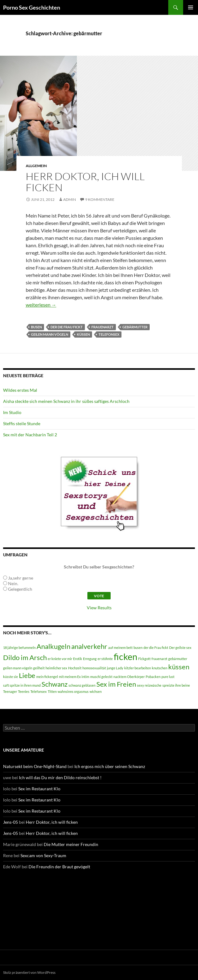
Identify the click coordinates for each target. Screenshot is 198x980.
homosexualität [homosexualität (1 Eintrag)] (94, 668)
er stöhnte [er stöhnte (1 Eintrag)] (105, 659)
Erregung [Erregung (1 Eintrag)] (90, 659)
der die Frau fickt (67, 327)
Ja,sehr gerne (21, 578)
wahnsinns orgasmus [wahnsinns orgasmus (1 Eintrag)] (73, 691)
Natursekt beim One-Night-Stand (35, 766)
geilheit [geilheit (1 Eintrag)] (39, 668)
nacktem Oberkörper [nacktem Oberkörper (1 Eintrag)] (129, 677)
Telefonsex (109, 334)
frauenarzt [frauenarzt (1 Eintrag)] (159, 659)
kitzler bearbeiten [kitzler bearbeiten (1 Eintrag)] (138, 668)
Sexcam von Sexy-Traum (43, 855)
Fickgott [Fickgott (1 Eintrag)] (144, 659)
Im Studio (12, 412)
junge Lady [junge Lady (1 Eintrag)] (115, 668)
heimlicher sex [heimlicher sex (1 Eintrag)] (56, 668)
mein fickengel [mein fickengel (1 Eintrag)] (47, 677)
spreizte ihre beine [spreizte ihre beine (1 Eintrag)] (176, 685)
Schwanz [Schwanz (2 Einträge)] (55, 684)
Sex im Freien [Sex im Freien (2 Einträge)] (116, 684)
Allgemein (36, 166)
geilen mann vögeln (50, 334)
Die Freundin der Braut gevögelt (59, 867)
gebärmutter (135, 327)
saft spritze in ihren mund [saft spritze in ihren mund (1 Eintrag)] (22, 685)
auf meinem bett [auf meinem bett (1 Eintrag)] (120, 648)
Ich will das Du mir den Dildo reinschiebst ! (60, 777)
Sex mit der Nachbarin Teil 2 (30, 435)
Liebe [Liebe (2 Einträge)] (27, 675)
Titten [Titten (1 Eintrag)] (52, 691)
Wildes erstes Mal (20, 390)
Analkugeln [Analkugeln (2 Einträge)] (53, 646)
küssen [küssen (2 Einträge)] (179, 667)
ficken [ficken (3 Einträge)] (125, 656)
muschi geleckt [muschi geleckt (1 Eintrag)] (101, 677)
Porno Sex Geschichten (32, 7)
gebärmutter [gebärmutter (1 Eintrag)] (178, 659)
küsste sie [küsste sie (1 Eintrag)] (11, 677)
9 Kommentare (100, 199)
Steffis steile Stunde (22, 423)
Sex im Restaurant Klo (39, 789)
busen (36, 327)
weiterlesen (41, 305)
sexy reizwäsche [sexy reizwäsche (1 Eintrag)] (149, 685)
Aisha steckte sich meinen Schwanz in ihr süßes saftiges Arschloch (66, 401)
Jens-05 (11, 822)
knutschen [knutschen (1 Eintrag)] (160, 668)
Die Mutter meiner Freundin (71, 844)
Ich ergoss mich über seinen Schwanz (110, 766)
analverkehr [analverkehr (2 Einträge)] (89, 646)
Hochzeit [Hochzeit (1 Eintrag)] (75, 668)
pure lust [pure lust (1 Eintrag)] (168, 677)
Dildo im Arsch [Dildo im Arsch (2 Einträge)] (25, 657)
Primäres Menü (191, 7)
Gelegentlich (20, 589)
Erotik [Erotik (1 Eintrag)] (78, 659)
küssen (83, 334)
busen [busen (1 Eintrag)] (138, 648)
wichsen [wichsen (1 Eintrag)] (96, 691)
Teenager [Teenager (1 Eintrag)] (10, 691)
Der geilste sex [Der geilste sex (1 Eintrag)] (180, 648)
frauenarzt (103, 327)
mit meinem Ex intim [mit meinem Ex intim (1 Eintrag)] (74, 677)
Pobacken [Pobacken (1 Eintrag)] (153, 677)
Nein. (13, 583)
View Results (99, 608)
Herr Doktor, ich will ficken (85, 182)
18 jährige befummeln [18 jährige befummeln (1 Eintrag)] (19, 648)
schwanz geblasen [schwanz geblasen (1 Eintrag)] (82, 685)
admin (70, 199)
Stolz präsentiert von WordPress (29, 972)
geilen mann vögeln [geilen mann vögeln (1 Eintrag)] (18, 668)
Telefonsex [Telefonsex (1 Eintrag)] (39, 691)
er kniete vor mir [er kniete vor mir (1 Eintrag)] (60, 659)
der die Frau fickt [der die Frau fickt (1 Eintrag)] (156, 648)
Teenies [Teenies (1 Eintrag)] (24, 691)
